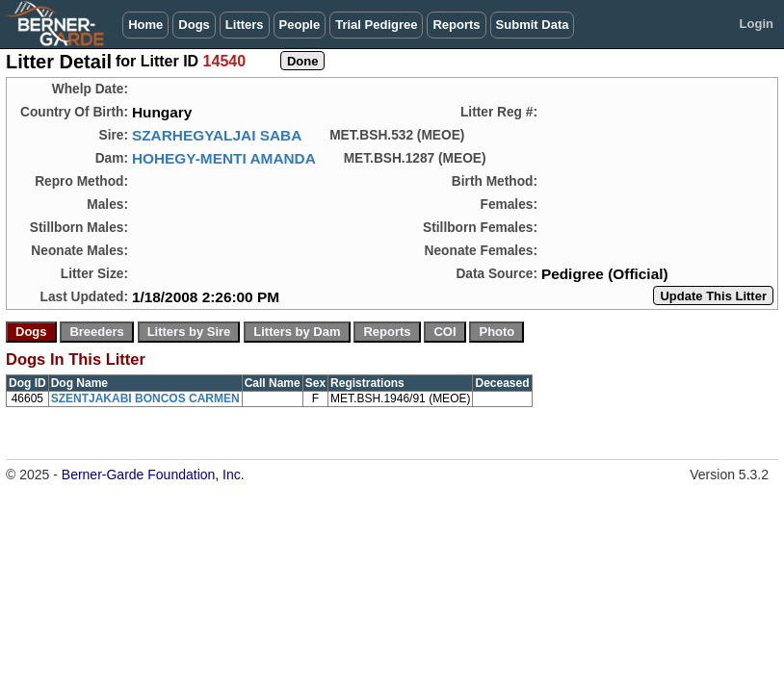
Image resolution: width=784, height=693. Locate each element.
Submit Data (533, 25)
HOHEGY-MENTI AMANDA (224, 158)
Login (757, 24)
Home (145, 25)
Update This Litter (713, 296)
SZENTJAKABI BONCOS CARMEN (145, 398)
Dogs (194, 25)
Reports (456, 25)
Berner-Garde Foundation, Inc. (153, 475)
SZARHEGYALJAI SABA (217, 135)
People (300, 25)
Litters (245, 25)
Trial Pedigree (376, 25)
